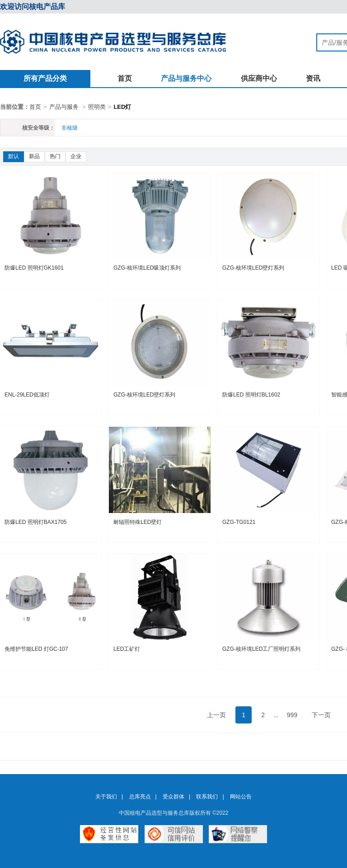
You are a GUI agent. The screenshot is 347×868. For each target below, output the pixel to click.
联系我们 (207, 797)
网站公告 (241, 797)
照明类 (97, 107)
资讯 (313, 78)
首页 (125, 78)
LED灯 (122, 107)
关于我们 (106, 797)
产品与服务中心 (186, 78)
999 (292, 715)
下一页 (321, 715)
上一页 (216, 715)
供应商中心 (259, 78)
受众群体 (173, 797)
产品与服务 (64, 107)
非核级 (70, 128)
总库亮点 (140, 797)
